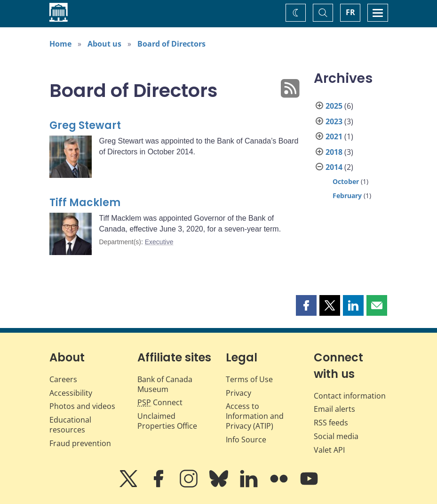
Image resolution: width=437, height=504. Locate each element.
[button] (306, 305)
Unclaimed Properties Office (167, 421)
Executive (159, 242)
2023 (334, 121)
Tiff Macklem (85, 203)
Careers (63, 379)
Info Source (246, 440)
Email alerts (334, 409)
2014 (334, 167)
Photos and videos (82, 406)
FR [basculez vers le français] (350, 12)
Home (60, 44)
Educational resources (70, 425)
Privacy (238, 393)
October (346, 181)
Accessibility (71, 393)
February (347, 196)
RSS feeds (331, 423)
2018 (334, 152)
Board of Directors (171, 44)
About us (104, 44)
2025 (334, 106)
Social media (336, 436)
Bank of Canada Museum (165, 384)
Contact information (350, 396)
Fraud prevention (80, 443)
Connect (160, 402)
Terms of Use (249, 379)
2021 (334, 136)
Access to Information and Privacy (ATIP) (255, 416)
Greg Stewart (85, 125)
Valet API (329, 450)
